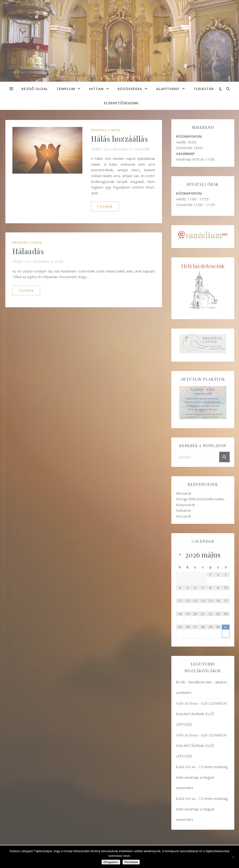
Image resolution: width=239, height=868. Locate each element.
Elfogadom (111, 862)
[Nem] (233, 857)
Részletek (131, 862)
